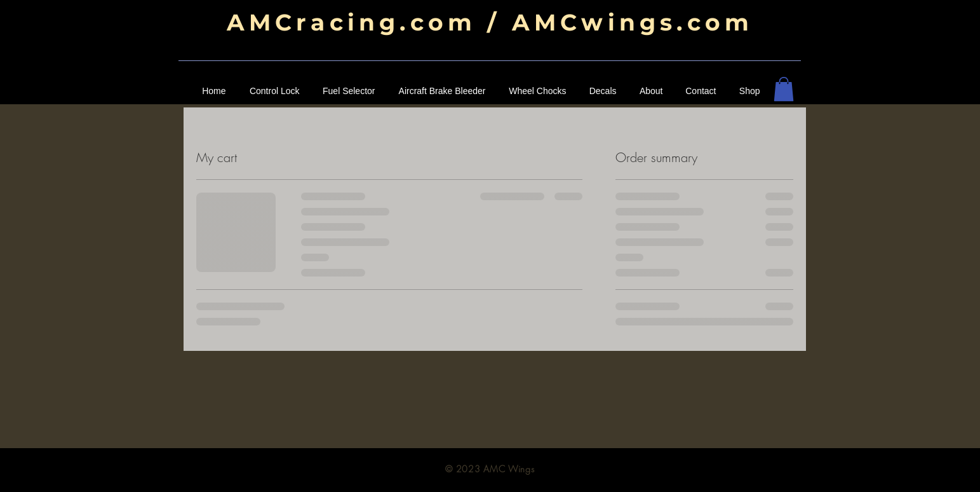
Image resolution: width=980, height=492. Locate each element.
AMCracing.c (327, 22)
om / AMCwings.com (591, 22)
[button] (784, 89)
